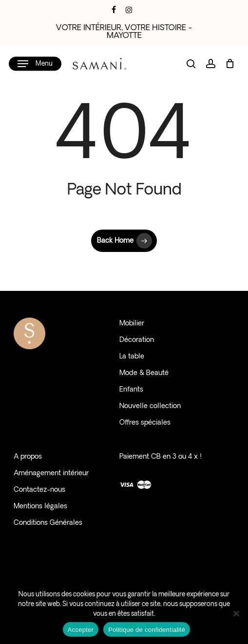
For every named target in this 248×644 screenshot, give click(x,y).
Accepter (81, 630)
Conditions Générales (48, 523)
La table (132, 357)
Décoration (137, 340)
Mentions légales (40, 507)
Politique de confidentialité (147, 630)
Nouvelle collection (150, 406)
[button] (35, 64)
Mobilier (132, 324)
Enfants (131, 390)
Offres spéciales (145, 423)
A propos (28, 457)
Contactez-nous (39, 490)
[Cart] (230, 64)
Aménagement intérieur (51, 474)
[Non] (236, 613)
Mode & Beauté (144, 373)
